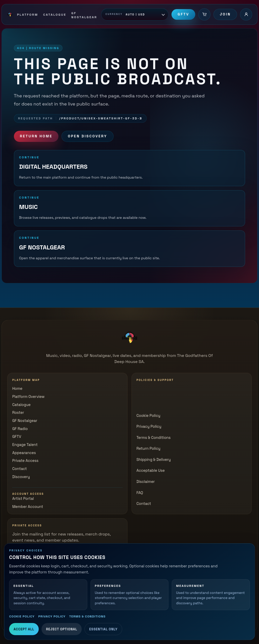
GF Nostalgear (25, 421)
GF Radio (20, 429)
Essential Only (103, 629)
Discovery (21, 477)
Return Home (36, 136)
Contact (19, 469)
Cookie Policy (22, 616)
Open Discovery (87, 136)
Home (17, 389)
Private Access (25, 461)
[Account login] (246, 14)
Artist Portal (23, 499)
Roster (18, 413)
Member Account (28, 507)
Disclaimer (146, 482)
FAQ (140, 493)
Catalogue (21, 405)
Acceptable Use (150, 470)
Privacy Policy (52, 616)
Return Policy (148, 448)
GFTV (183, 14)
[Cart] (204, 14)
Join (225, 14)
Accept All (24, 629)
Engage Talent (25, 445)
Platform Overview (28, 397)
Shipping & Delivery (154, 460)
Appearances (24, 453)
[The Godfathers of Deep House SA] (129, 337)
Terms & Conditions (87, 616)
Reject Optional (62, 629)
